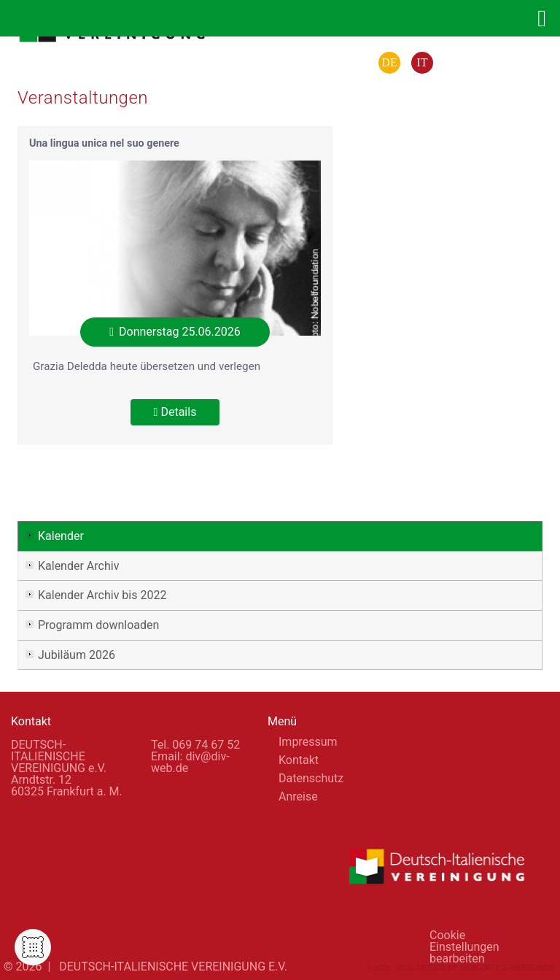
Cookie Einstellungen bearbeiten (464, 940)
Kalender (61, 536)
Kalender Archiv (78, 566)
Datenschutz (311, 778)
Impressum (308, 742)
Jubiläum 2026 (77, 655)
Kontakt (299, 760)
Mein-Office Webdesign (507, 968)
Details (175, 412)
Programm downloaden (98, 625)
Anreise (298, 796)
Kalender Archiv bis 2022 (102, 595)
